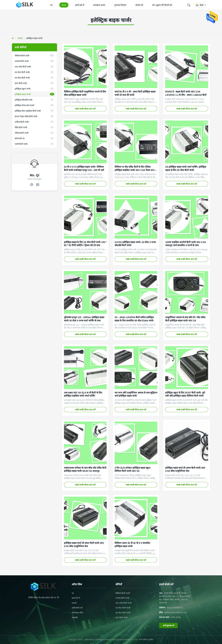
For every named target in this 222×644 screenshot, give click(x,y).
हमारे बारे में (80, 5)
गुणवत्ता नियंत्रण (120, 5)
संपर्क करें (139, 5)
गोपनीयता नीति (77, 613)
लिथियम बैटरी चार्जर (123, 593)
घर (51, 5)
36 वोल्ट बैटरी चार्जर (123, 608)
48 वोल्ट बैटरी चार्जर (123, 613)
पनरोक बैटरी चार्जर (122, 598)
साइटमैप (75, 618)
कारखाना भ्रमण (99, 5)
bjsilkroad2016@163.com (176, 612)
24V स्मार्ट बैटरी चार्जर (124, 603)
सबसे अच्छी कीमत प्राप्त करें (85, 109)
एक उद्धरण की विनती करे (162, 5)
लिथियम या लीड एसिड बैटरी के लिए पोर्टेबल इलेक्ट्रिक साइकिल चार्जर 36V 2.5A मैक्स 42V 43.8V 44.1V (135, 170)
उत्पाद (64, 5)
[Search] (189, 5)
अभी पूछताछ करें (168, 626)
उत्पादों (20, 38)
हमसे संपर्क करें (77, 608)
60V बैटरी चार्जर (122, 618)
